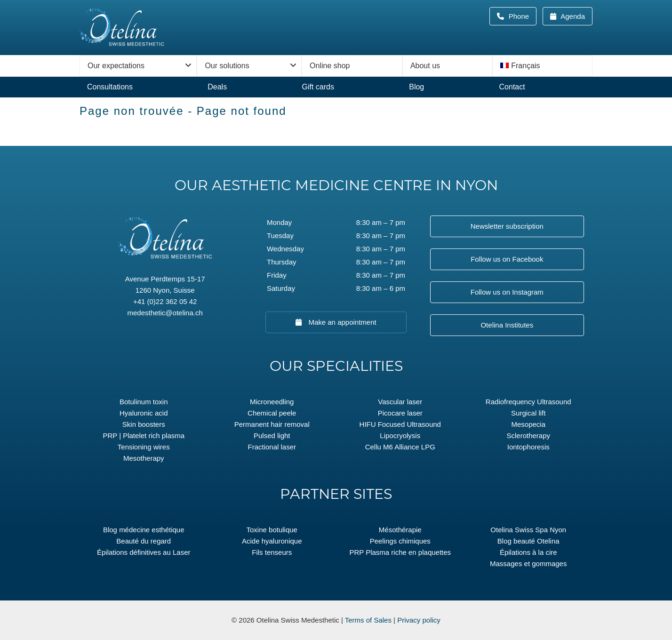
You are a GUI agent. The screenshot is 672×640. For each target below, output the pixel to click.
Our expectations (116, 66)
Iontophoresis (528, 447)
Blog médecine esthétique (144, 530)
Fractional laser (272, 447)
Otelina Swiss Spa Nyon (528, 530)
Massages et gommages (528, 564)
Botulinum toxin (144, 402)
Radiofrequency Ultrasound (528, 402)
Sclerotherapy (528, 436)
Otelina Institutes (507, 325)
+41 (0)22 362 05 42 (165, 301)
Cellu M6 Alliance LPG (400, 447)
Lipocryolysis (400, 436)
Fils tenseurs (272, 552)
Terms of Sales (368, 620)
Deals (217, 87)
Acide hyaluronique (272, 541)
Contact (512, 87)
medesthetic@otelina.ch (165, 313)
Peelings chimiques (400, 541)
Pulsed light (272, 436)
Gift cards (318, 87)
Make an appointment (341, 322)
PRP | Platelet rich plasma (144, 436)
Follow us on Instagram (507, 292)
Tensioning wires (144, 447)
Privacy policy (419, 620)
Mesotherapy (144, 458)
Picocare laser (400, 413)
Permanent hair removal (272, 424)
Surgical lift (528, 413)
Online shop (330, 66)
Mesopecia (528, 424)
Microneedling (272, 402)
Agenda (572, 16)
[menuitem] (542, 66)
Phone (522, 16)
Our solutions (227, 66)
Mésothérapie (400, 530)
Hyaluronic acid (144, 413)
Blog (416, 87)
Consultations (110, 87)
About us (425, 66)
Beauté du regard (144, 541)
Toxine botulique (272, 530)
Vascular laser (400, 402)
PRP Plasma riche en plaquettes (400, 552)
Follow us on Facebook (507, 259)
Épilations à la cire (528, 552)
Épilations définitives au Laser (144, 552)
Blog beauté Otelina (528, 541)
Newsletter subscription (507, 226)
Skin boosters (144, 424)
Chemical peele (272, 413)
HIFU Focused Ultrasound (400, 424)
